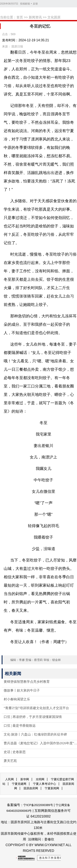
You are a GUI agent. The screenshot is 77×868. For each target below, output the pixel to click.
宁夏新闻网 (52, 788)
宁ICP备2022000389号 (38, 805)
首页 (20, 17)
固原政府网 (31, 788)
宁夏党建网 (19, 784)
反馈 (35, 4)
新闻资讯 (35, 17)
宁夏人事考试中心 (45, 784)
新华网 (25, 779)
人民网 (9, 779)
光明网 (40, 779)
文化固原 (54, 17)
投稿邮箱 (25, 4)
